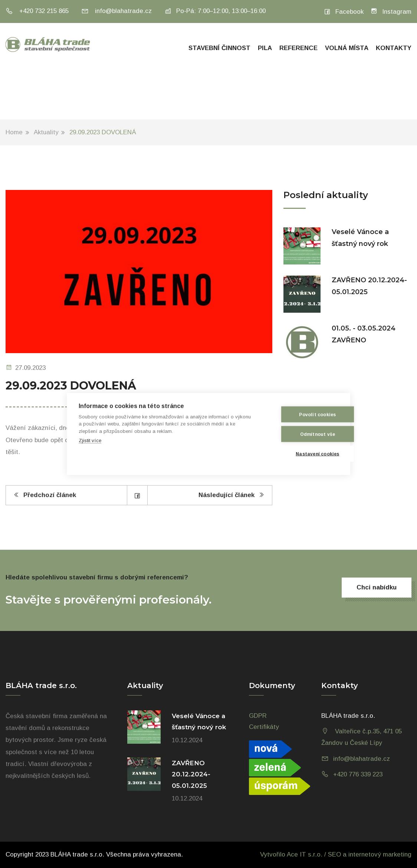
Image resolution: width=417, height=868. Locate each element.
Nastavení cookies (302, 454)
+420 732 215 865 (37, 11)
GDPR (258, 716)
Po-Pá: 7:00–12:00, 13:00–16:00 (215, 11)
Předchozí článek (45, 495)
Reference (298, 48)
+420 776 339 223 (358, 774)
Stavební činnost (219, 48)
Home (14, 132)
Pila (265, 48)
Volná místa (347, 48)
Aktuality (46, 132)
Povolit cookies (302, 414)
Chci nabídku (377, 587)
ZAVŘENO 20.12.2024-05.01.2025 (191, 774)
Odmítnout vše (302, 434)
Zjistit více (90, 440)
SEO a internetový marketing (370, 854)
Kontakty (394, 48)
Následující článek (232, 495)
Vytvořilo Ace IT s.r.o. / (294, 854)
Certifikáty (264, 727)
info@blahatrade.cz (116, 11)
